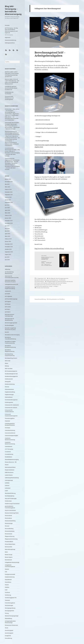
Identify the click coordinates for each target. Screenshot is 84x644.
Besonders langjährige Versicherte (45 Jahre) (10, 329)
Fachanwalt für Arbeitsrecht (12, 405)
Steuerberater (8, 580)
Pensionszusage (9, 523)
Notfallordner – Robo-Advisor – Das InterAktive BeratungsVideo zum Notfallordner (12, 118)
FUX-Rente (7, 428)
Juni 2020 (7, 208)
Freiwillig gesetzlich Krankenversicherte (10, 424)
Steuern (7, 585)
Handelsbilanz (8, 457)
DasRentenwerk (9, 379)
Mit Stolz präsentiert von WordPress (56, 299)
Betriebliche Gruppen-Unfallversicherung (10, 342)
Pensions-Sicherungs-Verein (12, 513)
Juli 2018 (7, 257)
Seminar (7, 569)
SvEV (6, 590)
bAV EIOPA (7, 294)
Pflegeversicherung (10, 536)
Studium (7, 587)
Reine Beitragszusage (10, 549)
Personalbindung (9, 529)
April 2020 (7, 210)
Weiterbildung (8, 618)
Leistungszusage (9, 480)
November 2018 (9, 247)
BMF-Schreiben (9, 369)
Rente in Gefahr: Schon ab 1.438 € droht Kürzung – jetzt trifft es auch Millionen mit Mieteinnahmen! (12, 82)
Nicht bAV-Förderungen (11, 498)
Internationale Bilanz (10, 467)
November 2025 (9, 182)
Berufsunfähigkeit (9, 325)
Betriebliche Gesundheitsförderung (10, 338)
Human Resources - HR (55, 280)
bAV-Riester (8, 304)
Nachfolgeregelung (10, 496)
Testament (7, 600)
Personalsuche (8, 534)
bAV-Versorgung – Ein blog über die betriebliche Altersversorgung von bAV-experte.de (12, 31)
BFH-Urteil (8, 361)
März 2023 (8, 187)
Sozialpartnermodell (10, 574)
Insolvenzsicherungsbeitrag (41, 286)
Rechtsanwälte (8, 547)
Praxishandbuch (9, 542)
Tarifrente (7, 592)
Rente (6, 552)
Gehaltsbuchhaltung (10, 430)
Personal (7, 526)
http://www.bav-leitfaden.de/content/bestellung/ (49, 248)
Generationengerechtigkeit (11, 436)
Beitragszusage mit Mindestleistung (9, 319)
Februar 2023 (8, 189)
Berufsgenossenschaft (40, 285)
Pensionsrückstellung (10, 521)
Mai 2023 (7, 184)
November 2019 (9, 223)
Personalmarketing (10, 531)
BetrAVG (7, 332)
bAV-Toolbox (63, 283)
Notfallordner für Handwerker (9, 93)
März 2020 (8, 213)
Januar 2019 (8, 241)
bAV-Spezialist (52, 283)
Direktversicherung (10, 384)
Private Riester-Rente (10, 544)
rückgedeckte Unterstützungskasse (10, 566)
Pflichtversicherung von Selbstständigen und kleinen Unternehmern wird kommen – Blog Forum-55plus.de (12, 134)
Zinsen (7, 628)
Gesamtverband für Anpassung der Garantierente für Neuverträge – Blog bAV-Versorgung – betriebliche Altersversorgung (12, 162)
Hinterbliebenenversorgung (12, 459)
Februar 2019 (8, 239)
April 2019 (7, 234)
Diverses (7, 387)
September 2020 (9, 202)
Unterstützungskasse (10, 603)
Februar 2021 (8, 197)
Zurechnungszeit (9, 630)
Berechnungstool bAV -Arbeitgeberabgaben (50, 54)
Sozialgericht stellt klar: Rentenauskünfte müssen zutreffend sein (11, 88)
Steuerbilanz (8, 582)
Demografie (8, 382)
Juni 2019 (7, 228)
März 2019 (8, 236)
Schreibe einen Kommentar (43, 288)
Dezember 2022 (9, 192)
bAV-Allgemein (8, 296)
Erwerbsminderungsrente (11, 400)
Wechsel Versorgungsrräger (12, 616)
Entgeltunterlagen (9, 395)
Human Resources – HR (11, 462)
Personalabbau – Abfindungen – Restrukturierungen (12, 128)
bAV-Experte (8, 302)
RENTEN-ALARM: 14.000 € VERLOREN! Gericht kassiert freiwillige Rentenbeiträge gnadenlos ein (12, 74)
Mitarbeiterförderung (10, 493)
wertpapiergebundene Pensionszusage (10, 622)
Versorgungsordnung (10, 608)
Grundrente (8, 452)
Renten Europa (9, 555)
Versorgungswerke (9, 611)
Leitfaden (7, 483)
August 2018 (8, 254)
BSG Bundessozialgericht (11, 371)
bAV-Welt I (7, 309)
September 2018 (9, 252)
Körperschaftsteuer (10, 470)
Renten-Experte (9, 557)
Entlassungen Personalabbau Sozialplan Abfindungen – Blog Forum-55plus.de (12, 124)
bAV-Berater (70, 282)
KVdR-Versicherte (9, 472)
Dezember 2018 (9, 244)
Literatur (7, 485)
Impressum (8, 37)
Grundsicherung (9, 454)
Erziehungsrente (9, 402)
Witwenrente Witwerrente (11, 625)
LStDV (6, 491)
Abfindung (7, 269)
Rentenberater (8, 560)
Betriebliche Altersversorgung (12, 335)
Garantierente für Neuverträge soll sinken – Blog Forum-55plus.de (12, 150)
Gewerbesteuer (9, 446)
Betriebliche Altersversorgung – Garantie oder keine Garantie (12, 154)
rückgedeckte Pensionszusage (12, 562)
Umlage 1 (51, 286)
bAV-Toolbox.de (59, 153)
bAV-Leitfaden (44, 283)
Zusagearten (8, 636)
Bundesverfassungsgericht (11, 376)
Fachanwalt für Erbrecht (11, 408)
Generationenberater (10, 433)
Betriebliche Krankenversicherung (10, 346)
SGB (6, 572)
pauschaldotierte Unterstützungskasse (10, 507)
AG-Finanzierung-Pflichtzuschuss (9, 273)
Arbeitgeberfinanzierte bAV (12, 284)
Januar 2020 (8, 218)
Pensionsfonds (8, 516)
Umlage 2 (56, 286)
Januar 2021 (8, 200)
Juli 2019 (7, 226)
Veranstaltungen (9, 605)
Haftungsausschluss (10, 43)
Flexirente (7, 421)
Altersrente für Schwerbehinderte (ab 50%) (12, 277)
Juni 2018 (7, 260)
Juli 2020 (7, 205)
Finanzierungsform (10, 418)
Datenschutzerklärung (10, 40)
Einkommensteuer (9, 389)
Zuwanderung (8, 638)
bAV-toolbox (8, 307)
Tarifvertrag (8, 595)
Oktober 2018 (8, 249)
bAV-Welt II (8, 312)
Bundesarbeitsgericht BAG (11, 374)
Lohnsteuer (8, 488)
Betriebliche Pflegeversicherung (10, 351)
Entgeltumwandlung (10, 392)
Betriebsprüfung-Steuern (11, 358)
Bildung (7, 366)
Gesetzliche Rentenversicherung (10, 439)
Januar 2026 (8, 179)
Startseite (7, 25)
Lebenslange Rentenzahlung (12, 478)
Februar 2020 (8, 215)
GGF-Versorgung (9, 449)
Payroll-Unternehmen (10, 510)
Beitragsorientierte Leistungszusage (10, 315)
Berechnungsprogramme (11, 323)
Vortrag (7, 613)
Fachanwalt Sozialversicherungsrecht (11, 415)
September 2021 (9, 195)
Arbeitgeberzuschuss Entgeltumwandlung (10, 288)
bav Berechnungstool (61, 282)
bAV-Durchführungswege (11, 299)
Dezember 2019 (9, 221)
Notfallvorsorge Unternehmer (12, 504)
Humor (7, 465)
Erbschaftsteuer (9, 397)
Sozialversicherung (10, 577)
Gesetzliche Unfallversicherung (53, 285)
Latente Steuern (9, 475)
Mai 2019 (7, 231)
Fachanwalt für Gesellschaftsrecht (9, 411)
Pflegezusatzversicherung (11, 539)
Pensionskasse (8, 518)
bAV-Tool (58, 283)
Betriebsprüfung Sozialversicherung (10, 355)
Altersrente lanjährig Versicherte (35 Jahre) (10, 281)
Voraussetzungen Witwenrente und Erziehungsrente (9, 98)
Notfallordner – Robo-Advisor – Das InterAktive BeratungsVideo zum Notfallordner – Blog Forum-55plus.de (12, 112)
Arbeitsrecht (8, 291)
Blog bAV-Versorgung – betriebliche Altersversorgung (13, 10)
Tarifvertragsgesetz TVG (11, 598)
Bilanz (6, 363)
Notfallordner (8, 501)
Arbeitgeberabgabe (51, 282)
